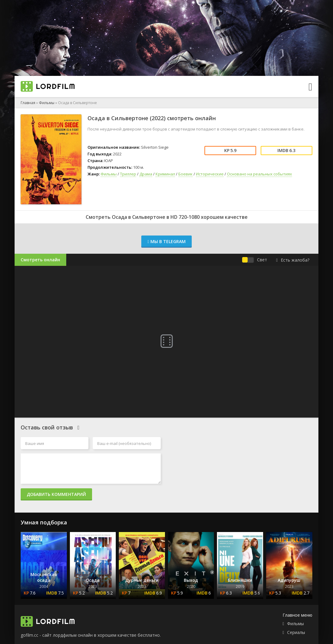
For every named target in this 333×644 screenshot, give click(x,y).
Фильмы (47, 103)
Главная (28, 103)
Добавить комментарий (56, 494)
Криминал (165, 174)
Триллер (128, 174)
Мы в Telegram (166, 241)
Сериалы (296, 632)
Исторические (210, 174)
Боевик (185, 174)
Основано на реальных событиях (259, 174)
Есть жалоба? (293, 260)
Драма (146, 174)
